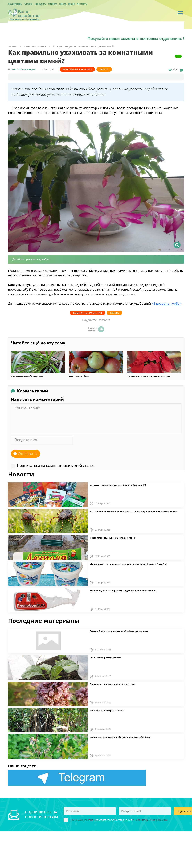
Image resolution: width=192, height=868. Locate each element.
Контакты (82, 4)
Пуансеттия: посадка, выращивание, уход (148, 376)
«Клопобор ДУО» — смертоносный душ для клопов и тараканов (123, 590)
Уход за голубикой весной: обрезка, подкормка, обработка (120, 737)
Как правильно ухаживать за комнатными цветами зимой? (84, 46)
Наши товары (15, 4)
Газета (63, 4)
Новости (53, 4)
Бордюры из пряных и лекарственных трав (112, 684)
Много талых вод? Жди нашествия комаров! (113, 538)
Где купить (40, 4)
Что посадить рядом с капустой (106, 658)
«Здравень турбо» (167, 303)
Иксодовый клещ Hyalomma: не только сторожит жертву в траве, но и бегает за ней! (134, 511)
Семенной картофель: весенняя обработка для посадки (119, 631)
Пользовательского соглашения (113, 820)
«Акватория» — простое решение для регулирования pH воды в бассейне (128, 564)
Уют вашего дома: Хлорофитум (27, 376)
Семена (28, 4)
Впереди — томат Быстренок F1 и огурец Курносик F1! (118, 485)
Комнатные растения (77, 69)
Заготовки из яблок (79, 376)
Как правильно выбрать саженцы (107, 710)
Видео (72, 4)
